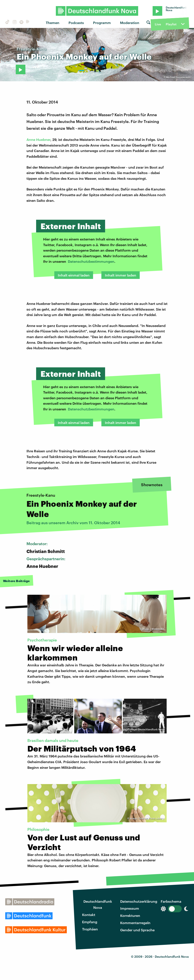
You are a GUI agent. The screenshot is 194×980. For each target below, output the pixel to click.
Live (158, 24)
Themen (53, 23)
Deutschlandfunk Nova (98, 904)
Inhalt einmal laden (74, 275)
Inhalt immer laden (121, 275)
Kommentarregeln (135, 923)
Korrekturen (130, 915)
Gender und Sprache (137, 930)
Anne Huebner (38, 139)
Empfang (90, 922)
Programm (102, 23)
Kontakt (89, 915)
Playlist (171, 24)
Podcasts (76, 23)
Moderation (130, 23)
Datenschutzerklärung (139, 901)
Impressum (130, 908)
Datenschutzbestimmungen (91, 261)
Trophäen (90, 929)
